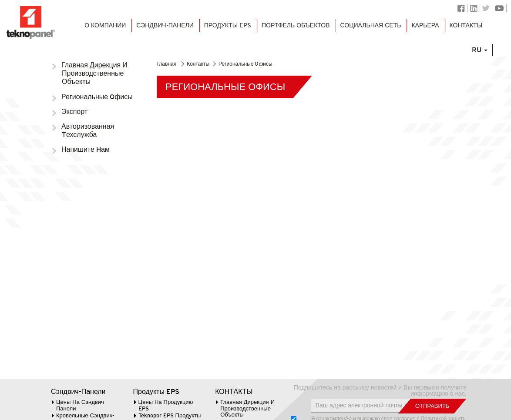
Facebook (461, 8)
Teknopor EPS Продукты (170, 415)
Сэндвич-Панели (78, 392)
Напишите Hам (86, 149)
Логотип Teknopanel (31, 23)
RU (487, 67)
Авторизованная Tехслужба (88, 130)
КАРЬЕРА (427, 31)
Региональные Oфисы (97, 97)
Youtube (499, 8)
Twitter (486, 8)
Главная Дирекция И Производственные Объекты (95, 73)
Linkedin (474, 8)
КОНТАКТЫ (468, 31)
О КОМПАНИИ (99, 31)
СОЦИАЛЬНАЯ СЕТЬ (371, 31)
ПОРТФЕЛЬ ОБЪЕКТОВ (294, 31)
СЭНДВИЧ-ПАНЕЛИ (160, 31)
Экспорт (75, 112)
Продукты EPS (224, 31)
